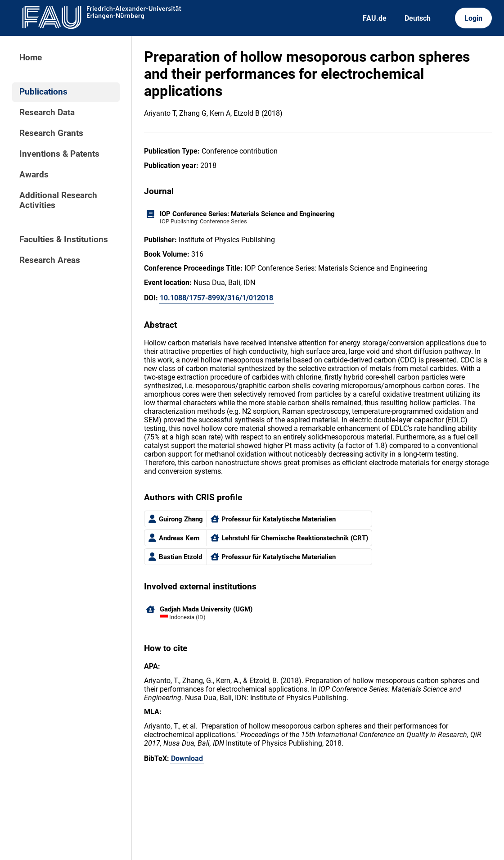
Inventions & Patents (59, 154)
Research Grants (51, 133)
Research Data (47, 113)
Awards (34, 175)
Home (31, 58)
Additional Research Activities (58, 200)
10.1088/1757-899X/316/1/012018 (216, 298)
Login (473, 18)
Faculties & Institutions (64, 240)
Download (187, 758)
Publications (43, 92)
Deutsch (418, 18)
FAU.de (375, 18)
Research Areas (50, 260)
